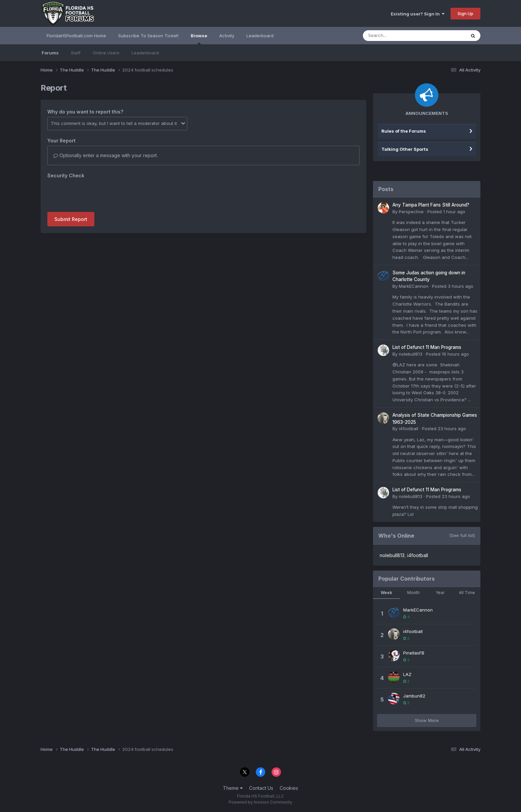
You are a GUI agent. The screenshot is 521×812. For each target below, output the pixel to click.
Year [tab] (440, 593)
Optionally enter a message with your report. (106, 155)
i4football (409, 428)
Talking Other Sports (405, 149)
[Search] (396, 36)
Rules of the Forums (404, 131)
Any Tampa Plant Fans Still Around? (431, 205)
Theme (233, 788)
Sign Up (465, 13)
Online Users (106, 53)
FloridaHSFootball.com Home (76, 36)
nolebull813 (411, 354)
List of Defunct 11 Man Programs (427, 347)
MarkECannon (414, 286)
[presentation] (98, 194)
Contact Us (261, 788)
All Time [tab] (467, 593)
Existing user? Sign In (418, 14)
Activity (227, 36)
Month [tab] (413, 593)
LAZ (407, 674)
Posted (446, 212)
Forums (50, 53)
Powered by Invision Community (260, 802)
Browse (199, 39)
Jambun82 (414, 696)
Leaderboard (145, 53)
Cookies (289, 788)
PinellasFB (414, 653)
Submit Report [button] (71, 219)
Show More (427, 720)
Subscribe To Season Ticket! (148, 36)
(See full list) (462, 535)
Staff (76, 53)
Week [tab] (386, 593)
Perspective (411, 212)
